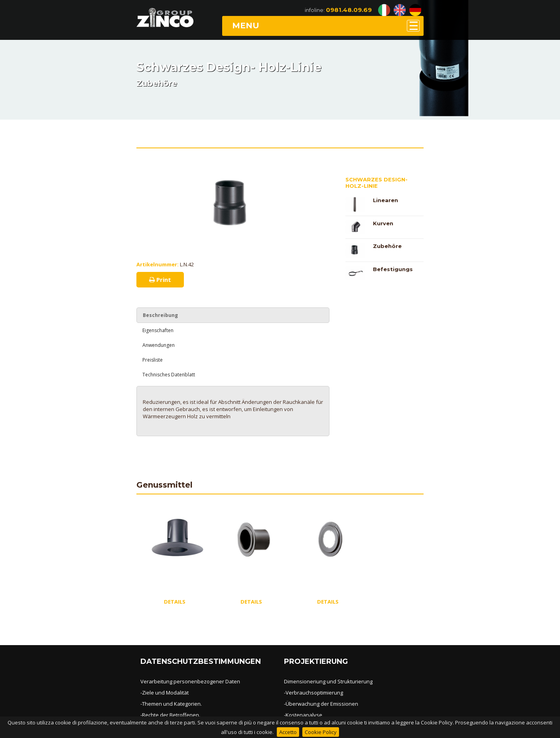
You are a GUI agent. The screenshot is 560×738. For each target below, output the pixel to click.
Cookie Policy (321, 732)
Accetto (288, 732)
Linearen (385, 200)
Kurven (383, 223)
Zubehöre (387, 246)
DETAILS (175, 602)
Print (160, 279)
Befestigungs (393, 269)
